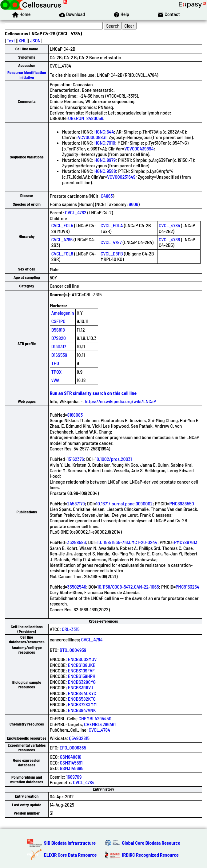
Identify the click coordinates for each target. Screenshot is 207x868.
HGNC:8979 (105, 160)
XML (22, 40)
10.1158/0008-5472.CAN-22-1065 (128, 587)
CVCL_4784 (92, 639)
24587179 (76, 503)
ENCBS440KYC (82, 693)
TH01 (56, 363)
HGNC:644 (104, 132)
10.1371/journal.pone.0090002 (124, 503)
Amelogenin (63, 313)
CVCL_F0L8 (62, 253)
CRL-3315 (71, 629)
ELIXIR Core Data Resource (70, 855)
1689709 (74, 777)
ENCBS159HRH (82, 676)
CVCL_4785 (169, 225)
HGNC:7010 (105, 143)
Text (11, 40)
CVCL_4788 (169, 239)
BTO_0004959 (73, 650)
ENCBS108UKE (82, 665)
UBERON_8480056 (86, 118)
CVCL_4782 (76, 212)
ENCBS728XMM (82, 704)
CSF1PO (58, 321)
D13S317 (59, 346)
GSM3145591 (71, 763)
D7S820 (59, 338)
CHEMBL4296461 (100, 724)
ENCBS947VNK (82, 710)
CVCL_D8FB (112, 253)
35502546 (77, 587)
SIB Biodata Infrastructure (70, 843)
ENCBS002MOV (82, 659)
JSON (35, 40)
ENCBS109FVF (81, 670)
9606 (134, 204)
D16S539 (59, 355)
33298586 (77, 542)
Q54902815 (79, 738)
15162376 (76, 459)
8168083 (75, 415)
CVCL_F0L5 (62, 225)
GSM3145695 (72, 768)
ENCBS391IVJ (81, 687)
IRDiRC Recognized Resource (150, 855)
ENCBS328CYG (82, 682)
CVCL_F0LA (112, 225)
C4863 (107, 196)
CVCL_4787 (111, 242)
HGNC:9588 (105, 171)
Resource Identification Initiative (27, 75)
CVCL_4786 (62, 239)
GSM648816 (70, 757)
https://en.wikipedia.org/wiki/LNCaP (121, 401)
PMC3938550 (181, 503)
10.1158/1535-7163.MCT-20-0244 (127, 542)
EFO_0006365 (73, 747)
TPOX (57, 372)
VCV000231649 (121, 177)
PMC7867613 (186, 542)
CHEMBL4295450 (95, 718)
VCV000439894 (139, 148)
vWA (56, 380)
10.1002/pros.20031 (113, 459)
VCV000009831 (92, 137)
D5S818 (58, 330)
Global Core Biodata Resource (151, 843)
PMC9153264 (187, 587)
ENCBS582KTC (82, 699)
